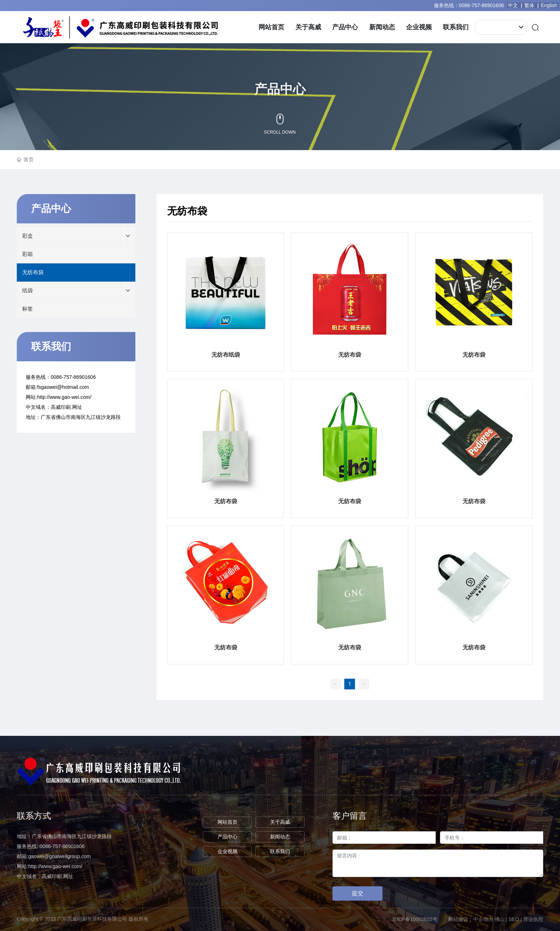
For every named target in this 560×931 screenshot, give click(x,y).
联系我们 (280, 851)
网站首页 (227, 822)
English (550, 5)
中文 (513, 5)
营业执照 (533, 919)
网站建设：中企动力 (471, 919)
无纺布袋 (350, 355)
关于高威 (280, 822)
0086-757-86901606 (481, 5)
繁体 (529, 5)
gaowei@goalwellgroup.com (59, 856)
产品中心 (227, 837)
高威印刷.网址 (66, 407)
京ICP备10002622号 (415, 919)
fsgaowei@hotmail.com (63, 387)
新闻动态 (280, 837)
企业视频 (227, 851)
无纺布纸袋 (226, 355)
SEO (514, 919)
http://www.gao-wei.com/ (64, 397)
